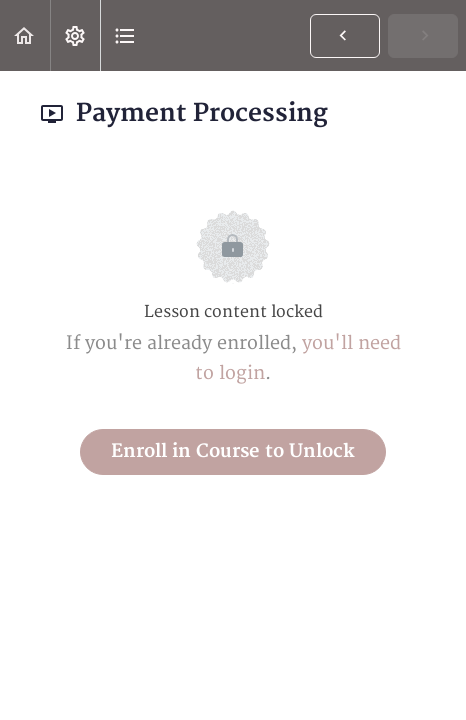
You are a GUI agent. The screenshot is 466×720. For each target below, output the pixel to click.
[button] (25, 35)
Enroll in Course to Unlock (233, 451)
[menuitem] (75, 35)
